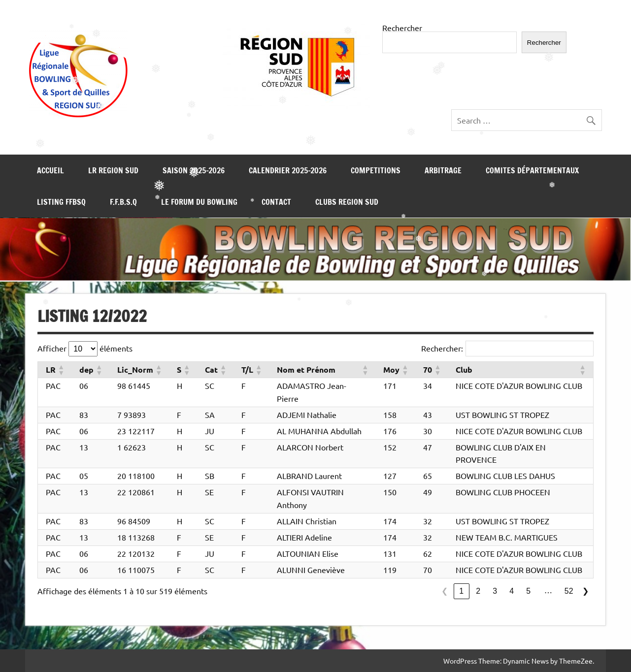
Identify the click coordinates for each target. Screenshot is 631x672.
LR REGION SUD (113, 170)
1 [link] (461, 591)
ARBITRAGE (443, 170)
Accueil (50, 170)
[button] (61, 370)
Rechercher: (442, 348)
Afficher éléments (85, 349)
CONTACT (276, 202)
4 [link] (512, 591)
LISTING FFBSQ (61, 202)
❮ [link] (445, 591)
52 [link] (569, 591)
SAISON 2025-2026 (194, 170)
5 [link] (528, 591)
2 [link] (478, 591)
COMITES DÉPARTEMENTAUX (532, 170)
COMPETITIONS (376, 170)
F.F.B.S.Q (123, 202)
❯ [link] (585, 591)
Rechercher (402, 28)
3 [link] (495, 591)
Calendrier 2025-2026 (288, 170)
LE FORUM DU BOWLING (199, 202)
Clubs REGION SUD (347, 202)
